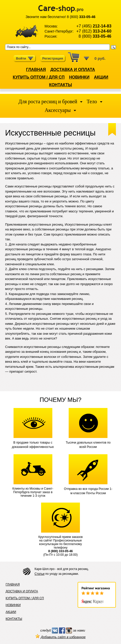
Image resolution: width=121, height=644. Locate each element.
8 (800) (81, 17)
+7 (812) (94, 31)
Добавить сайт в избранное (61, 637)
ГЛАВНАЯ (36, 70)
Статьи (39, 574)
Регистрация (52, 58)
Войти (25, 58)
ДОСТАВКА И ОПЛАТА (73, 70)
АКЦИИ (101, 77)
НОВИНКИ (79, 77)
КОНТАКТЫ (60, 85)
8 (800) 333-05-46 (60, 551)
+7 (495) (94, 26)
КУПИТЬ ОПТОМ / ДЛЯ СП (39, 77)
